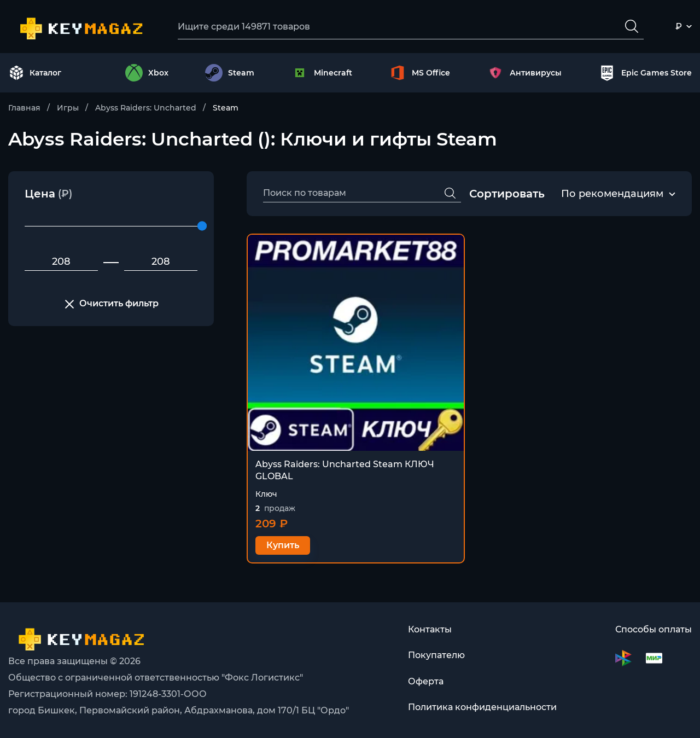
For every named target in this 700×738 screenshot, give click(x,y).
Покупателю (436, 656)
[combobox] (612, 195)
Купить (283, 546)
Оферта (426, 682)
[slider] (202, 227)
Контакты (430, 629)
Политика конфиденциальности (482, 708)
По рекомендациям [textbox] (612, 194)
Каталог (35, 73)
